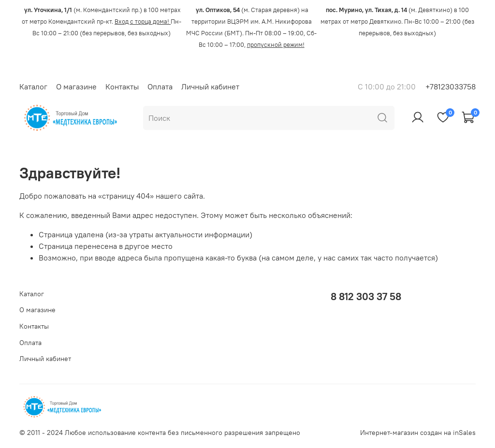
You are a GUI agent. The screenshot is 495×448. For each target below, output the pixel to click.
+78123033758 (451, 87)
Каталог (33, 87)
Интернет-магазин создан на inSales (418, 433)
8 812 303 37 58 (366, 296)
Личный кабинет (210, 87)
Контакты (122, 87)
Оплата (160, 87)
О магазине (76, 87)
